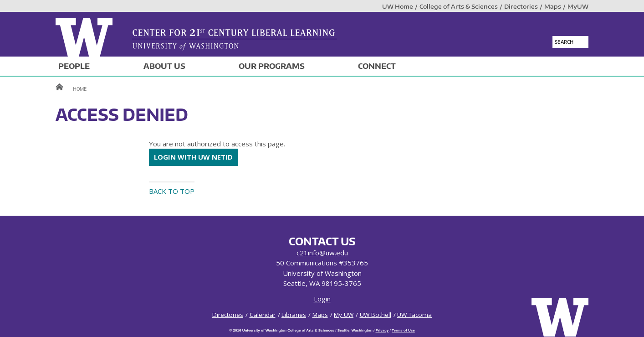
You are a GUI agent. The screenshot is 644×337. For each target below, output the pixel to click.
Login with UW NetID (193, 157)
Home (80, 89)
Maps (553, 6)
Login (322, 299)
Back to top (172, 191)
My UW (344, 315)
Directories (521, 6)
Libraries (294, 315)
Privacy (382, 330)
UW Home (398, 6)
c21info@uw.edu (322, 253)
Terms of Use (403, 330)
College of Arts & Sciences (459, 6)
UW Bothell (376, 315)
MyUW (578, 6)
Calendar (263, 315)
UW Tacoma (414, 315)
